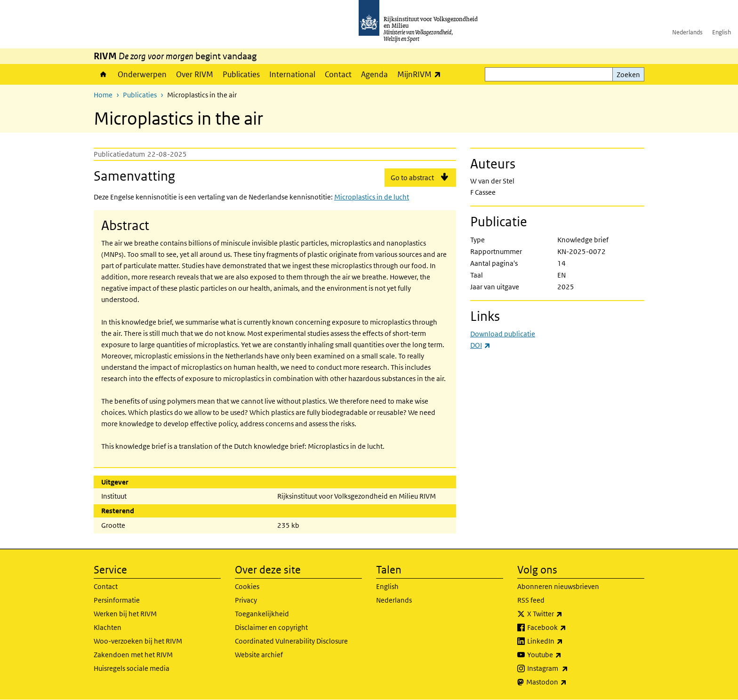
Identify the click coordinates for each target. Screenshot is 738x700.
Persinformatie (117, 600)
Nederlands (687, 32)
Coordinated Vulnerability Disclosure (291, 641)
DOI (480, 345)
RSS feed (531, 600)
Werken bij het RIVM (125, 614)
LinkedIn (566, 641)
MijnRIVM (421, 74)
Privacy (246, 600)
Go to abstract (412, 178)
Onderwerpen (142, 74)
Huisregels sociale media (132, 668)
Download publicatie (503, 334)
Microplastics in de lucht (372, 197)
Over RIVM (195, 74)
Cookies (247, 586)
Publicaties (241, 74)
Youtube (565, 655)
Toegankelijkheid (262, 614)
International (292, 74)
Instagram (568, 668)
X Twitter (566, 614)
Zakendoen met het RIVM (133, 655)
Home (103, 74)
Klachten (108, 627)
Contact (338, 74)
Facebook (567, 628)
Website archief (259, 655)
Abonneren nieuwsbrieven (558, 586)
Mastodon (567, 682)
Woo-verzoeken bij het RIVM (138, 641)
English (722, 32)
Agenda (374, 74)
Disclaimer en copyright (271, 627)
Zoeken (628, 75)
